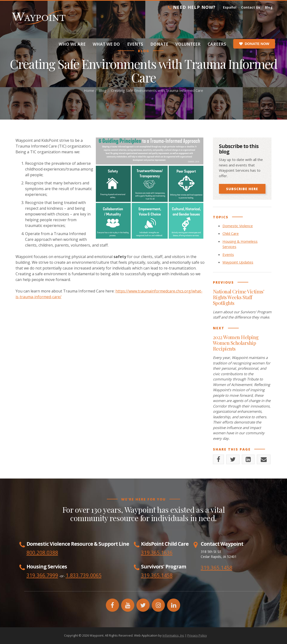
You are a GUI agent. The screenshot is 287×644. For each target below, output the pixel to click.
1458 (167, 575)
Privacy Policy (197, 635)
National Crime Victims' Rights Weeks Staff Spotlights (239, 297)
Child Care (231, 233)
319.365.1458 (217, 568)
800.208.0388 (42, 553)
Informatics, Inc (173, 635)
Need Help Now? (192, 7)
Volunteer (188, 44)
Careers (217, 44)
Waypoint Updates (238, 262)
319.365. (151, 575)
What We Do (106, 44)
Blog (269, 7)
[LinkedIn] (248, 459)
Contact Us (251, 7)
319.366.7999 (42, 575)
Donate (159, 44)
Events (135, 44)
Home (89, 90)
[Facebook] (218, 459)
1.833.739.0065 (84, 575)
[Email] (264, 459)
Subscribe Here (242, 189)
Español (230, 7)
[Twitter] (233, 459)
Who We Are (72, 44)
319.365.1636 (157, 553)
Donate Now (254, 44)
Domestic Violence (238, 226)
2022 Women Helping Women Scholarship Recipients (236, 343)
